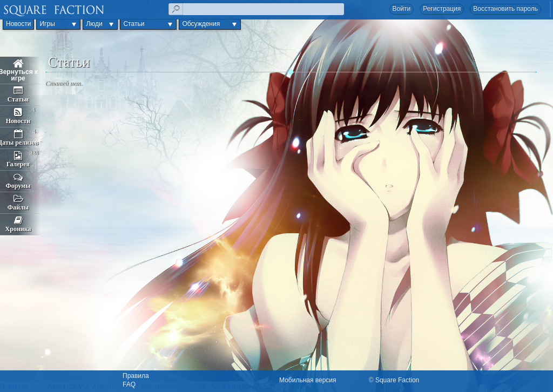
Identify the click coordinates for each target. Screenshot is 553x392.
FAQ (129, 384)
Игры (47, 24)
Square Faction (397, 380)
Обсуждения (201, 24)
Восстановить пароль (505, 9)
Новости (18, 24)
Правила (136, 376)
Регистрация (442, 9)
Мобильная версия (308, 380)
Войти (402, 9)
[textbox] (256, 9)
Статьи (134, 24)
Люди (94, 24)
